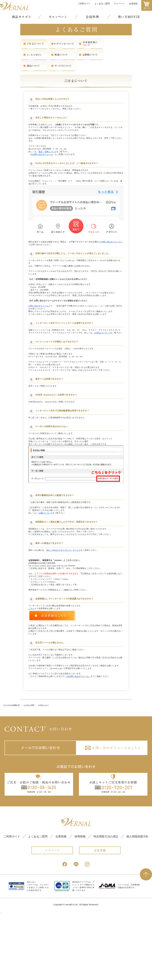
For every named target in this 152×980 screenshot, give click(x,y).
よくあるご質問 (29, 684)
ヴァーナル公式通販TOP (11, 684)
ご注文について (43, 684)
